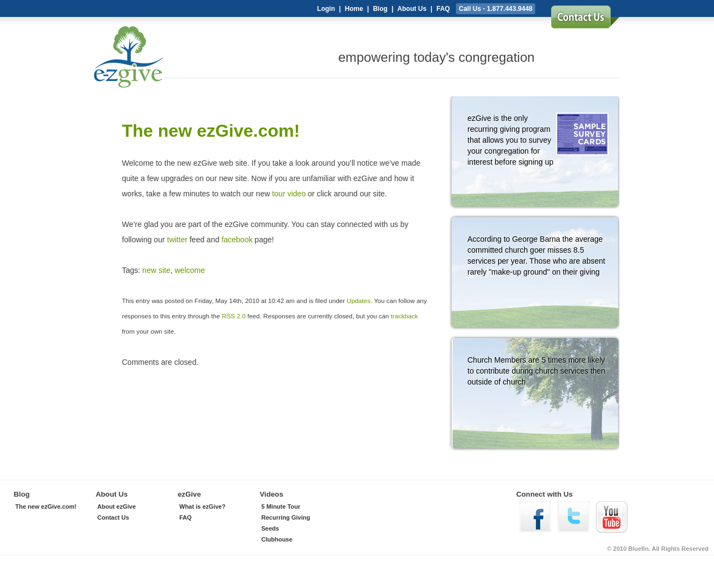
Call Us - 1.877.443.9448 (496, 9)
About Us (412, 9)
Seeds (270, 528)
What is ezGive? (202, 507)
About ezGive (116, 507)
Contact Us (113, 517)
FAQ (443, 9)
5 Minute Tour (281, 507)
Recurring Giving (286, 517)
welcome (190, 270)
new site (156, 270)
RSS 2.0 (234, 316)
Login (326, 9)
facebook (237, 240)
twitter (177, 240)
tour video (289, 194)
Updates (358, 301)
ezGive (164, 61)
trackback (405, 316)
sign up (585, 21)
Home (354, 9)
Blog (380, 9)
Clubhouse (277, 539)
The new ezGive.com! (46, 507)
